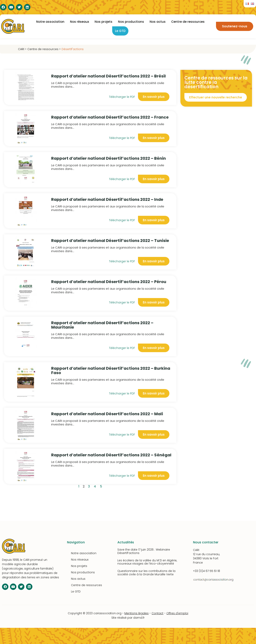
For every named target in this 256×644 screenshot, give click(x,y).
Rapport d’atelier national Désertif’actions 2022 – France (110, 117)
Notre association (50, 22)
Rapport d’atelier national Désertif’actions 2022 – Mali (107, 414)
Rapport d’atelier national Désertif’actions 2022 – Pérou (109, 282)
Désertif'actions (73, 49)
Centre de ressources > (44, 49)
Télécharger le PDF (122, 97)
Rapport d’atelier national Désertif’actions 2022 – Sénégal (111, 455)
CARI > (22, 49)
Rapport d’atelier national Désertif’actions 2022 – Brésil (108, 76)
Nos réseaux (79, 22)
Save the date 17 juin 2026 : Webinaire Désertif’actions (144, 551)
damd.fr (139, 618)
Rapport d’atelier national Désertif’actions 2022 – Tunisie (110, 241)
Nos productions (131, 22)
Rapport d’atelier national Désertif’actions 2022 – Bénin (108, 158)
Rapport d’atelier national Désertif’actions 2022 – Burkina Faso (111, 371)
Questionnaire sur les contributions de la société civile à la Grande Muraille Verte (146, 573)
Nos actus (158, 22)
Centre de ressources (188, 22)
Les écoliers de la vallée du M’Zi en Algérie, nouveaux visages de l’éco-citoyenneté (147, 562)
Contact (157, 613)
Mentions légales (136, 613)
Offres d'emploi (177, 613)
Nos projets (103, 22)
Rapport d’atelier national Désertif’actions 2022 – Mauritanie (102, 325)
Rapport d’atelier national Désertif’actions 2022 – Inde (107, 199)
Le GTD (120, 31)
